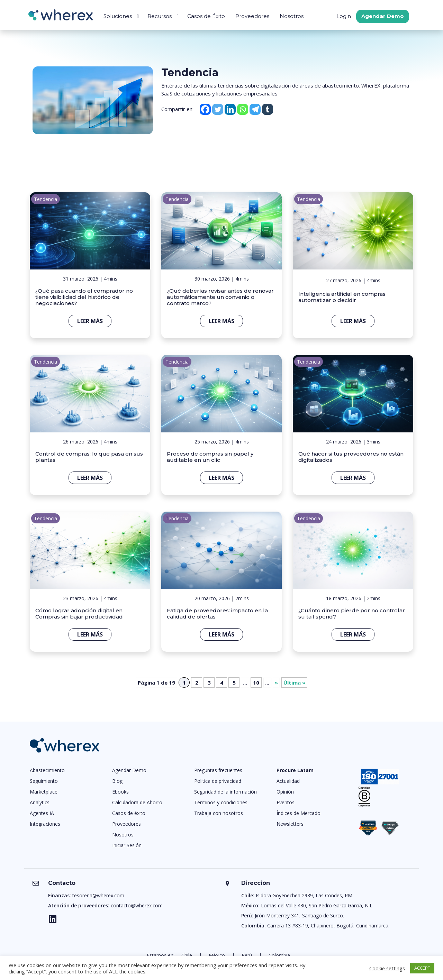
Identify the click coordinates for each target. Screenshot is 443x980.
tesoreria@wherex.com (98, 895)
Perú (247, 955)
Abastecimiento (47, 770)
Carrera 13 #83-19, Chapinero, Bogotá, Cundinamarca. (328, 926)
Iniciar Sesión (127, 845)
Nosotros (292, 16)
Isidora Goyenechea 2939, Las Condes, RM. (305, 895)
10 (256, 683)
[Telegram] (255, 109)
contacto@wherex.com (137, 905)
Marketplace (44, 792)
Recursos (160, 16)
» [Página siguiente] (276, 683)
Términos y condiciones (221, 802)
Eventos (286, 802)
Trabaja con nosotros (219, 813)
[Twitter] (218, 109)
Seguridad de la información (225, 792)
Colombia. (280, 955)
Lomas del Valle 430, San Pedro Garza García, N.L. (317, 905)
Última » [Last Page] (294, 683)
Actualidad (288, 781)
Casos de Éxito (206, 16)
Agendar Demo (383, 16)
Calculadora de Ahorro (137, 802)
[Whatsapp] (243, 109)
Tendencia (46, 199)
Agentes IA (42, 813)
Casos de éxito (129, 813)
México (217, 955)
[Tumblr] (268, 109)
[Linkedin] (230, 109)
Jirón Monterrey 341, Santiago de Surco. (299, 915)
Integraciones (45, 824)
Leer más (90, 321)
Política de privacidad (218, 781)
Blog (117, 781)
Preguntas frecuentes (218, 770)
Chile (187, 955)
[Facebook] (205, 109)
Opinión (285, 792)
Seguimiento (44, 781)
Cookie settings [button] (387, 968)
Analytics (40, 802)
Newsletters (290, 824)
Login (344, 16)
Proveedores (252, 16)
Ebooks (120, 792)
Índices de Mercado (299, 813)
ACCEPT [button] (422, 968)
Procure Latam (295, 770)
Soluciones (118, 16)
